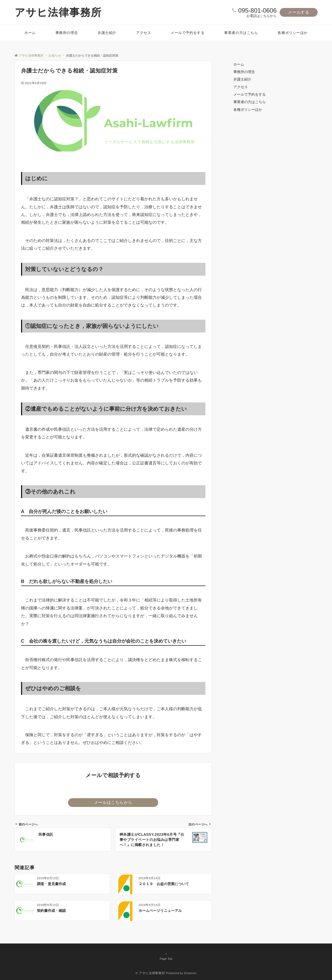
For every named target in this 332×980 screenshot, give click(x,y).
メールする (298, 12)
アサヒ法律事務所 (58, 12)
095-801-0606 (257, 10)
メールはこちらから (113, 802)
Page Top (166, 956)
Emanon (190, 973)
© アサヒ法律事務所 (150, 973)
